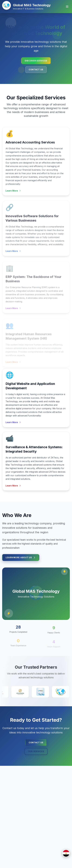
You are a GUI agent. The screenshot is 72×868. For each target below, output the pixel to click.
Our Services (36, 751)
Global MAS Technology (32, 5)
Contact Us (36, 70)
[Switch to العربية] (66, 853)
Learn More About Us (21, 559)
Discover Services (36, 61)
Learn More (13, 192)
